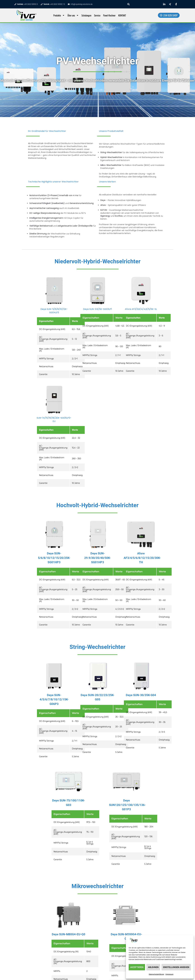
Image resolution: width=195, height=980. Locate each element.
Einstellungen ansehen (176, 967)
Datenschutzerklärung (156, 974)
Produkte (59, 15)
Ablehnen (153, 967)
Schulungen (86, 15)
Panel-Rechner (109, 15)
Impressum (169, 974)
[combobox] (143, 4)
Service (97, 15)
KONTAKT (122, 15)
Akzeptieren (137, 967)
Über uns (73, 15)
